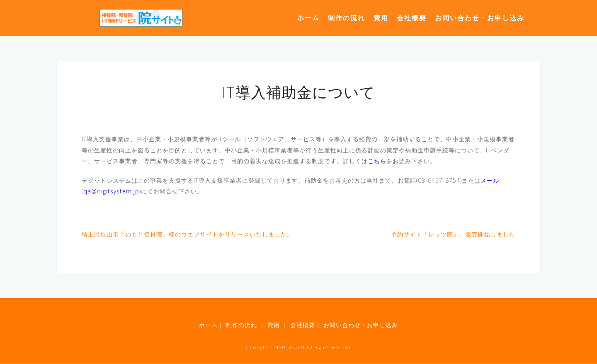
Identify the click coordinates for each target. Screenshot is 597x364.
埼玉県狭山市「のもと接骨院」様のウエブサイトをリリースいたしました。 (187, 234)
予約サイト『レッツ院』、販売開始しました (453, 234)
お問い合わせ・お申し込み (480, 18)
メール (490, 180)
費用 (381, 18)
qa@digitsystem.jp (111, 191)
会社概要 (412, 18)
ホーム (308, 18)
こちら (377, 161)
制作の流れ (347, 18)
